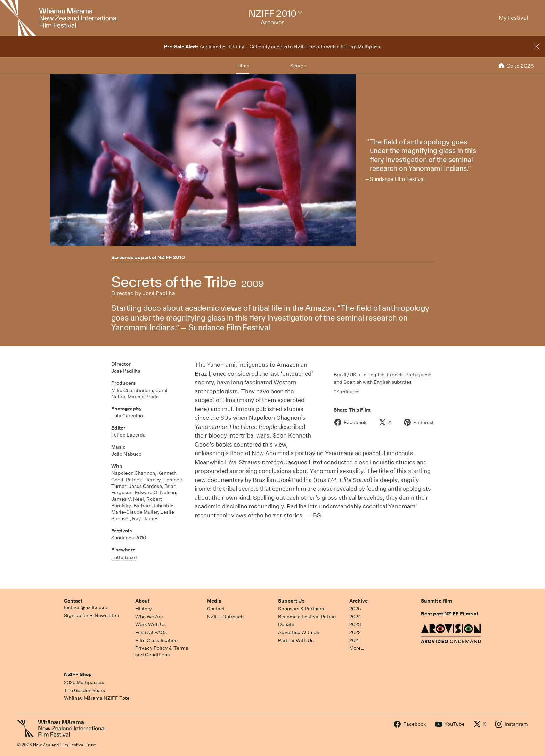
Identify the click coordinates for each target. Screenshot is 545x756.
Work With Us (151, 624)
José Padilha (159, 293)
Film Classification (156, 640)
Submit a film (436, 601)
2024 (355, 617)
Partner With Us (296, 640)
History (144, 609)
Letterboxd (124, 557)
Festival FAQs (151, 632)
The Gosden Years (84, 690)
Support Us (291, 601)
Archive (359, 601)
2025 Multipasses (84, 682)
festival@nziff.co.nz (86, 607)
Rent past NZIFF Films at (450, 614)
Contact (73, 601)
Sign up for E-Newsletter (92, 615)
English (376, 375)
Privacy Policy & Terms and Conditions (162, 651)
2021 (355, 640)
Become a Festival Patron (307, 617)
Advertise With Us (299, 632)
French (395, 375)
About (142, 601)
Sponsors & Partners (301, 609)
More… (357, 648)
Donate (286, 624)
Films (243, 66)
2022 (355, 632)
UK (353, 375)
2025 (355, 609)
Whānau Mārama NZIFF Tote (97, 698)
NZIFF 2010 (171, 257)
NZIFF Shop (78, 674)
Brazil (340, 375)
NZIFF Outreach (225, 617)
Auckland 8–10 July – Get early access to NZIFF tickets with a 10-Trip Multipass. (273, 47)
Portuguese (418, 375)
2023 (355, 624)
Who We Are (149, 617)
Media (214, 601)
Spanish (353, 382)
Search (298, 66)
